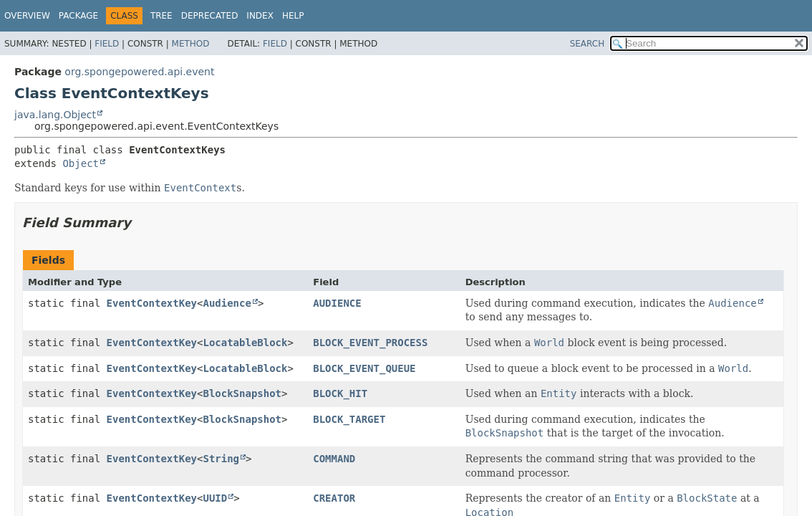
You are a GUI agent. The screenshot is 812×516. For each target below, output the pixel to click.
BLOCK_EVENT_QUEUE (364, 368)
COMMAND (334, 459)
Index (260, 16)
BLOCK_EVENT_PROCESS (370, 343)
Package (78, 16)
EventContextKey (152, 303)
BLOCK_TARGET (349, 419)
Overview (27, 16)
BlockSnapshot (242, 393)
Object (81, 163)
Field (107, 44)
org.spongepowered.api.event (139, 72)
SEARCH (588, 44)
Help (293, 16)
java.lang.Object (55, 115)
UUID (215, 498)
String (221, 459)
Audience (227, 303)
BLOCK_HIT (340, 393)
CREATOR (334, 498)
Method (191, 44)
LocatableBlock (245, 343)
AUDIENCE (337, 303)
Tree (161, 16)
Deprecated (210, 16)
